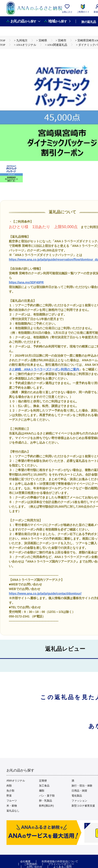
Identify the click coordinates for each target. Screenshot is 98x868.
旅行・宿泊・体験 (82, 786)
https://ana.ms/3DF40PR (26, 282)
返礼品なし (13, 811)
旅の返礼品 (89, 22)
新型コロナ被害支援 (83, 806)
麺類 (42, 791)
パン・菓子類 (47, 796)
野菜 (9, 796)
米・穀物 (12, 806)
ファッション (79, 801)
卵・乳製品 (46, 801)
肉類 (9, 786)
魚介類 (10, 791)
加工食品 (44, 786)
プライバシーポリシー (61, 864)
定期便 (43, 781)
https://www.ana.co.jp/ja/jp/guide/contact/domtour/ (45, 593)
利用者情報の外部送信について (60, 861)
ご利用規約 (31, 864)
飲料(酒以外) (46, 806)
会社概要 (25, 861)
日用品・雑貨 (79, 791)
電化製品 (77, 796)
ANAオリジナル (16, 781)
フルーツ (12, 801)
